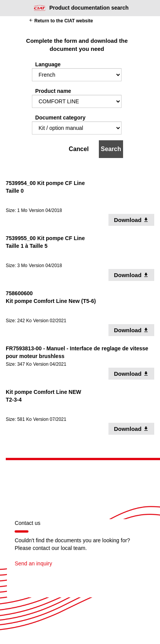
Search (111, 149)
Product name (53, 91)
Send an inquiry (33, 563)
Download (134, 220)
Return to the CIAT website (61, 21)
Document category (61, 118)
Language (48, 64)
